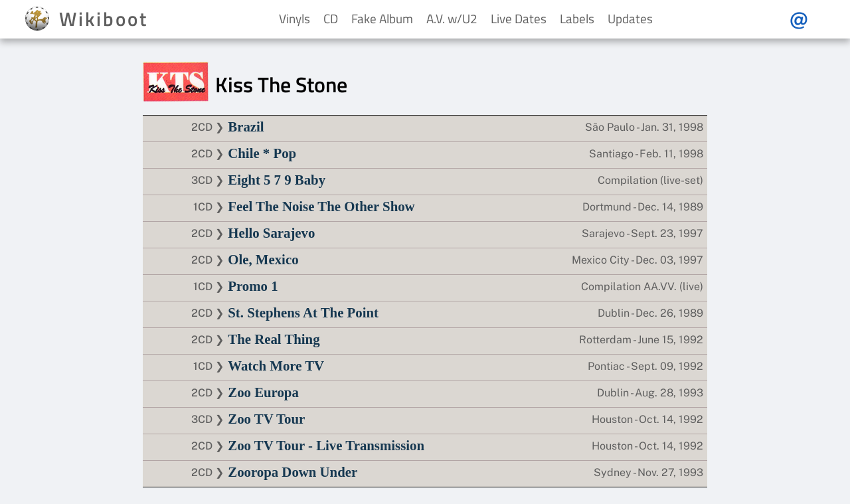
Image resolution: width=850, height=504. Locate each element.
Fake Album (382, 18)
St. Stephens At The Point (303, 312)
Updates (630, 18)
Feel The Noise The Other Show (321, 206)
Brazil (246, 126)
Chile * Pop (262, 153)
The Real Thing (274, 339)
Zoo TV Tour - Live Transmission (326, 445)
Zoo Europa (263, 392)
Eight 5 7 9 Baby (277, 180)
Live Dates (519, 18)
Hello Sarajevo (271, 233)
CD (331, 18)
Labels (577, 18)
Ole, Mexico (263, 259)
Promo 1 (253, 286)
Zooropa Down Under (293, 472)
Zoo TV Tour (266, 419)
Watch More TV (276, 366)
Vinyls (295, 18)
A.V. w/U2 (452, 18)
